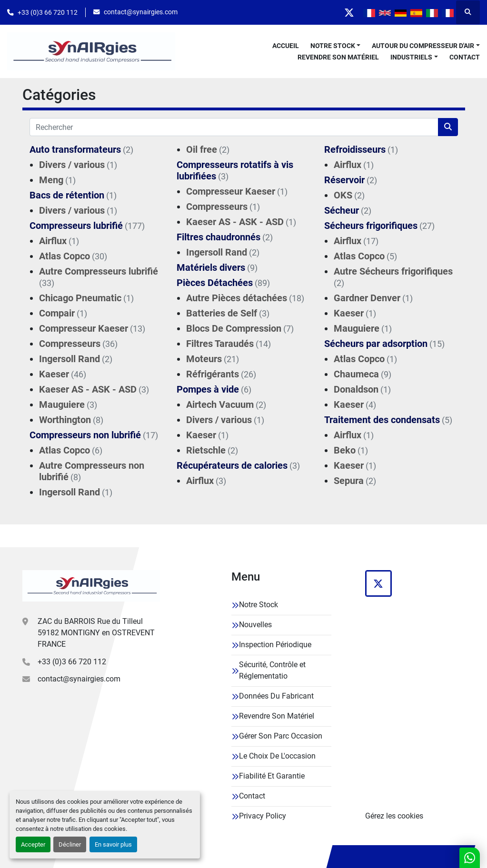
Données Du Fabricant (276, 696)
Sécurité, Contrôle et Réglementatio (272, 670)
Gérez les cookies (394, 816)
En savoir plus (113, 844)
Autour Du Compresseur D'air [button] (423, 46)
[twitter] (349, 12)
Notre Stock (333, 46)
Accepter (33, 844)
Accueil (286, 46)
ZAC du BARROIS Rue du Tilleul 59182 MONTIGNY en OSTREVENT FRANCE (96, 633)
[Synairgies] (91, 586)
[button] (336, 46)
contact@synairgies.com (141, 12)
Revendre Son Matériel (338, 57)
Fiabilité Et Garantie (272, 776)
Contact (465, 57)
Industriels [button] (411, 57)
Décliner (70, 844)
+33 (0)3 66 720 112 (48, 12)
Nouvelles (255, 625)
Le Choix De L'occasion (277, 756)
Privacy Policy (263, 816)
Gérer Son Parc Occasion (281, 736)
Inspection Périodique (275, 645)
